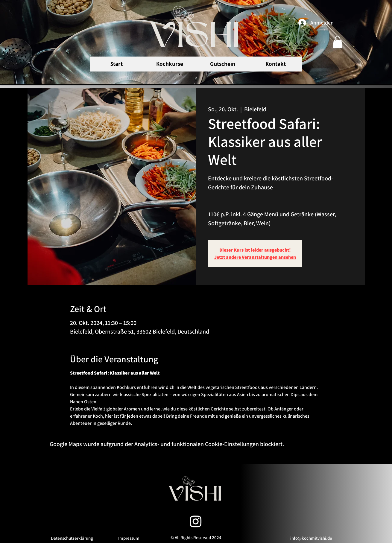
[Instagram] (196, 521)
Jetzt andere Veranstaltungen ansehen (255, 257)
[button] (338, 42)
